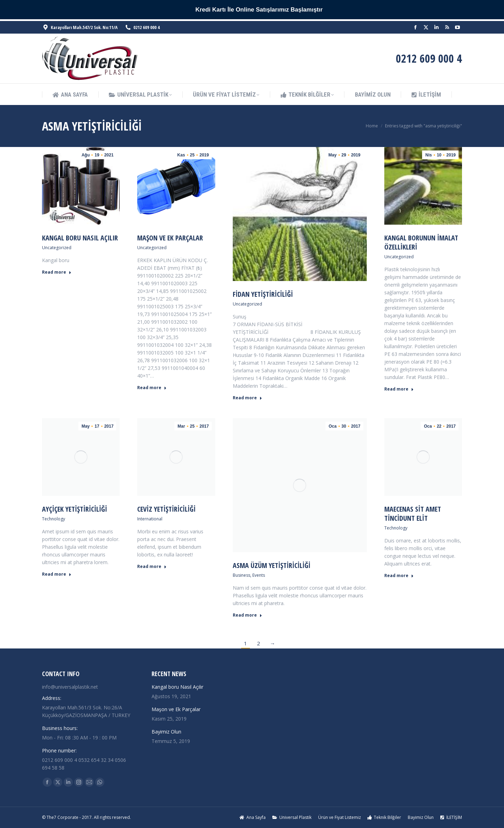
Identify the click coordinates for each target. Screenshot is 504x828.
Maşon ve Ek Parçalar (170, 238)
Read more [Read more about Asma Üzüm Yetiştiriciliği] (247, 615)
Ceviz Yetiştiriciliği (166, 509)
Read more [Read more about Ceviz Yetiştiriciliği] (152, 567)
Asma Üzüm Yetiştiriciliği (272, 565)
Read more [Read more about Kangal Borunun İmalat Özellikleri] (399, 389)
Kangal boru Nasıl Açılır (80, 238)
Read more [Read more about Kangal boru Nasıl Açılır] (57, 272)
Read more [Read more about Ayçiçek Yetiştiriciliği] (57, 574)
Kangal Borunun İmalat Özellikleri (421, 242)
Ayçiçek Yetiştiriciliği (75, 509)
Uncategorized (57, 248)
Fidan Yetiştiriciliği (263, 294)
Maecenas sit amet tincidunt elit (413, 514)
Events (259, 575)
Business (241, 575)
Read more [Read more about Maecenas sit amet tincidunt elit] (399, 576)
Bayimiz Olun (166, 732)
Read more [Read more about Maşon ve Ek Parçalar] (152, 388)
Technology (54, 519)
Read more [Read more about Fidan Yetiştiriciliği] (247, 398)
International (150, 519)
